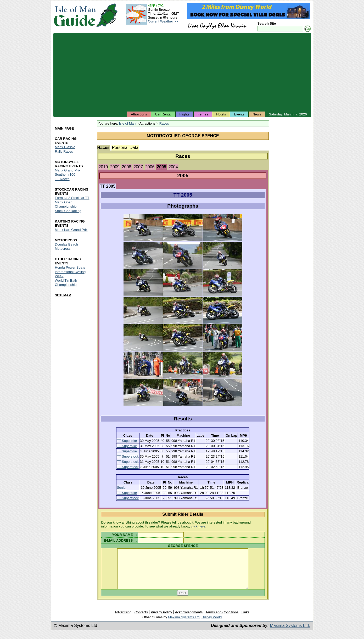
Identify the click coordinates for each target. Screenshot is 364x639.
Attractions (139, 114)
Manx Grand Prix (68, 170)
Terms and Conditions (222, 620)
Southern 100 (65, 175)
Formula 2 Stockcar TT (72, 198)
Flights (184, 114)
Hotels (221, 114)
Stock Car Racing (68, 211)
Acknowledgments (189, 620)
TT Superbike (127, 441)
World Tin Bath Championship (66, 283)
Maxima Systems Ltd (184, 625)
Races (164, 123)
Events (239, 114)
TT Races (62, 179)
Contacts (141, 620)
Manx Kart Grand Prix (71, 230)
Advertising (123, 620)
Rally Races (64, 151)
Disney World (212, 625)
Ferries (203, 114)
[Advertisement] (182, 72)
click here (198, 526)
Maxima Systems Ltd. (290, 633)
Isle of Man (127, 123)
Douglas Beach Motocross (66, 246)
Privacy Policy (161, 620)
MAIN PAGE (65, 128)
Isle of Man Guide (75, 15)
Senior (122, 488)
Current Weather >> (163, 21)
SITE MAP (63, 295)
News (257, 114)
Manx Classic (65, 147)
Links (245, 620)
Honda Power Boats (70, 267)
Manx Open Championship (66, 205)
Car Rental (163, 114)
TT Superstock (128, 456)
